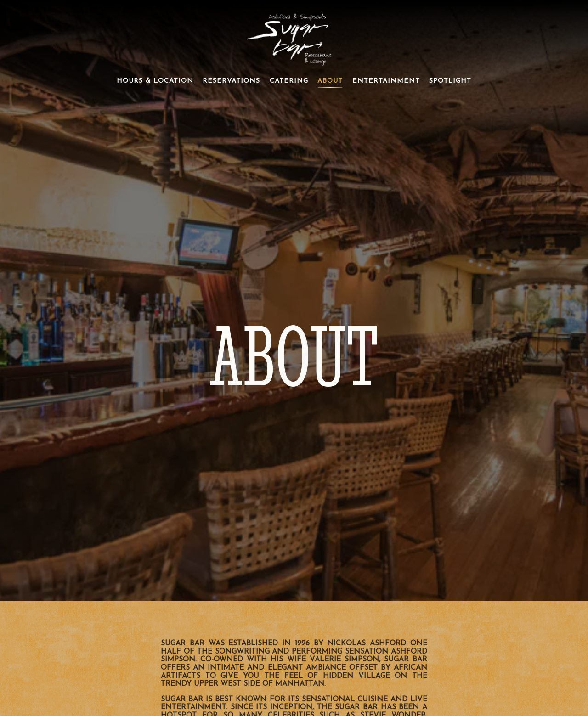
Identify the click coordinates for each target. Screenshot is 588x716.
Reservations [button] (231, 81)
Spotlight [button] (450, 81)
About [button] (330, 81)
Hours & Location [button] (155, 81)
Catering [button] (289, 81)
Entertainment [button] (386, 81)
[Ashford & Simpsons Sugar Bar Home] (294, 37)
